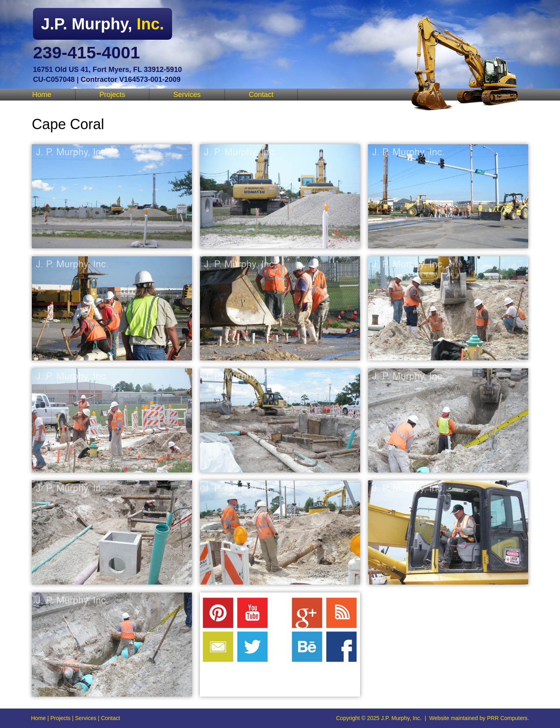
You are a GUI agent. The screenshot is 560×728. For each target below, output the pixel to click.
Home (42, 95)
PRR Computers (507, 718)
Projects (112, 95)
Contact (261, 95)
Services (187, 95)
